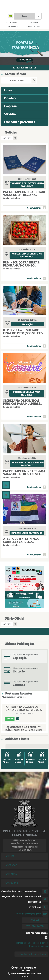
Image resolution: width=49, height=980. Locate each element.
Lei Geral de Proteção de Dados (31, 954)
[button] (14, 68)
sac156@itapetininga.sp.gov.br (28, 914)
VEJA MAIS (27, 63)
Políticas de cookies (38, 946)
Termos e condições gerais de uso (32, 943)
